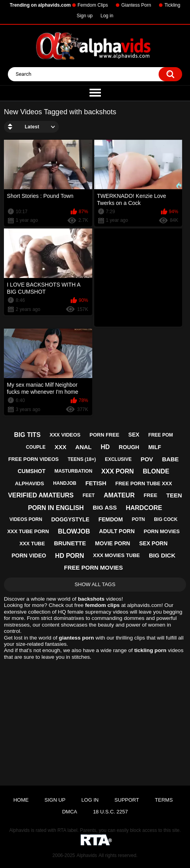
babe (171, 459)
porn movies (162, 531)
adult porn (117, 531)
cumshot (32, 471)
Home (21, 800)
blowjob (74, 531)
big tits (27, 435)
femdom (111, 519)
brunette (70, 543)
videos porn (26, 519)
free (151, 495)
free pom (161, 435)
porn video (29, 556)
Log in (107, 16)
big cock (166, 519)
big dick (162, 555)
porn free (104, 435)
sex (134, 435)
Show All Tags (95, 584)
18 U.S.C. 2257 (111, 812)
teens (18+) (82, 459)
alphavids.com (144, 605)
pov (147, 459)
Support (127, 800)
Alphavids (87, 855)
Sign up (85, 16)
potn (138, 519)
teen (174, 495)
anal (84, 447)
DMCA (69, 812)
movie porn (112, 543)
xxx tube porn (28, 531)
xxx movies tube (116, 555)
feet (89, 495)
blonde (156, 471)
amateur (119, 495)
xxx (60, 447)
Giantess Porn (136, 5)
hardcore (144, 508)
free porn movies (93, 567)
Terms (164, 800)
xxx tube (32, 544)
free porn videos (34, 459)
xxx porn (118, 471)
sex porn (153, 543)
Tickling (172, 5)
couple (36, 447)
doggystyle (70, 519)
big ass (105, 507)
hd (105, 447)
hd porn (69, 556)
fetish (96, 483)
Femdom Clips (93, 5)
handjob (65, 483)
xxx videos (65, 435)
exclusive (118, 459)
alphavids (29, 483)
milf (155, 447)
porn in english (56, 508)
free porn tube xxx (144, 483)
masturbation (73, 471)
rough (129, 447)
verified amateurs (41, 495)
